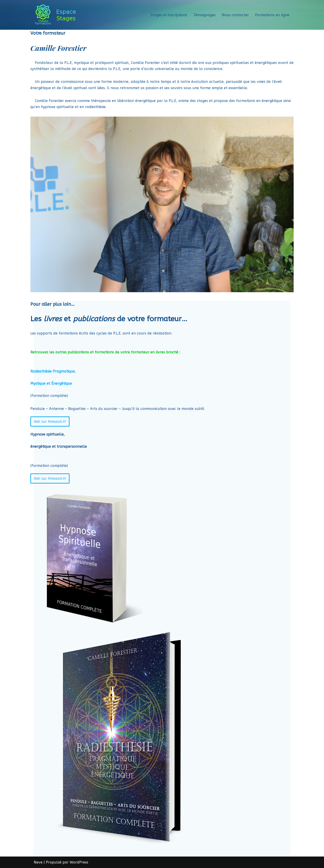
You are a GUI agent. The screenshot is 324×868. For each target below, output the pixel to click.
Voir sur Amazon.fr (50, 422)
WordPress (79, 862)
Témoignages (204, 15)
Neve (38, 862)
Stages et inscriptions (169, 15)
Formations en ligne (272, 15)
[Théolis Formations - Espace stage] (57, 15)
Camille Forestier (58, 48)
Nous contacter (235, 15)
